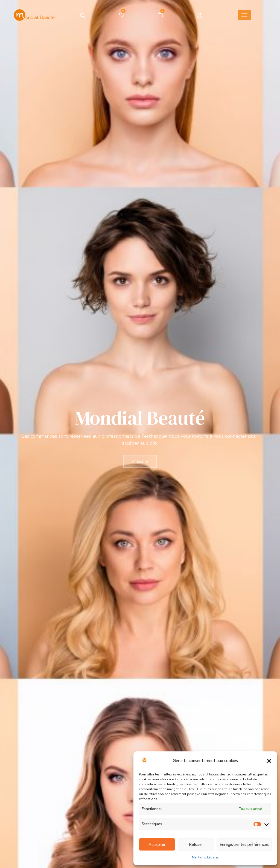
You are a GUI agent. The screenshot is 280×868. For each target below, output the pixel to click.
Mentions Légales (205, 857)
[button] (269, 761)
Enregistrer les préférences (244, 845)
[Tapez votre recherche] (83, 15)
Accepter (157, 845)
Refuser (196, 845)
